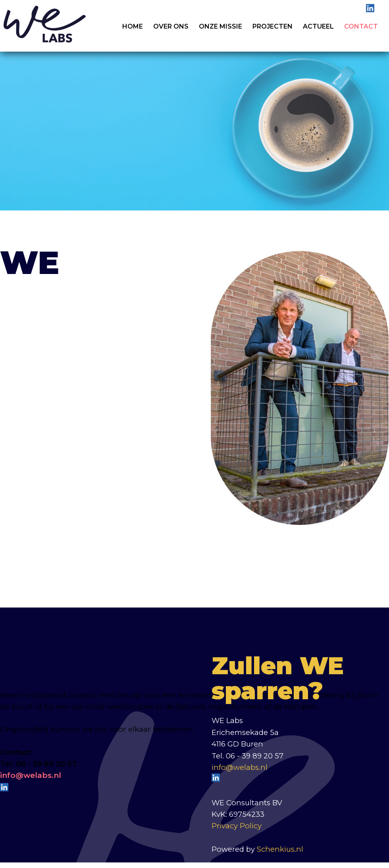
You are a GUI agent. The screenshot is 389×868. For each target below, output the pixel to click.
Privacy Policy (237, 826)
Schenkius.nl (280, 849)
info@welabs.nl (240, 767)
